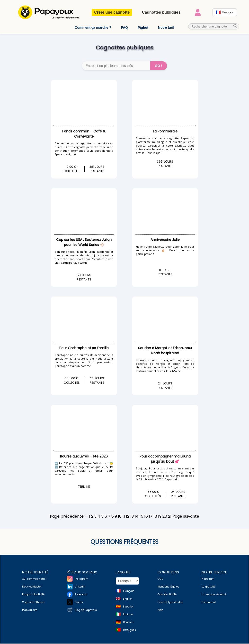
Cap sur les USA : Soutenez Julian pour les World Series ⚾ (84, 242)
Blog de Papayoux (86, 610)
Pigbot (143, 28)
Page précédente (67, 517)
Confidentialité (167, 595)
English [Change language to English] (128, 599)
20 (165, 517)
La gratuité (209, 587)
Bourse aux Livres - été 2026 (84, 457)
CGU (160, 579)
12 (128, 517)
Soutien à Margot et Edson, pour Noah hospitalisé (165, 351)
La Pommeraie (165, 131)
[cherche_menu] (235, 26)
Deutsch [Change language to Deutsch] (128, 622)
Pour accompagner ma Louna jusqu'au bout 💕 (165, 459)
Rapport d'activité (33, 595)
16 (146, 517)
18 (155, 517)
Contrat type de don (170, 602)
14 (137, 517)
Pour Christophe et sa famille (84, 348)
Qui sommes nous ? (35, 579)
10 (120, 517)
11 (124, 517)
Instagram (81, 579)
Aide (160, 610)
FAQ (124, 28)
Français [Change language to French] (129, 591)
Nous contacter (32, 587)
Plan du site (30, 610)
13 (132, 517)
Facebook (81, 595)
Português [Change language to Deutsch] (129, 630)
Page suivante (186, 517)
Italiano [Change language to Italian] (128, 615)
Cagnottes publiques (161, 12)
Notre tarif (166, 28)
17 (151, 517)
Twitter (79, 602)
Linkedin (80, 587)
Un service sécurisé (214, 595)
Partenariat (209, 602)
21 (170, 517)
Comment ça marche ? (93, 28)
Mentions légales (168, 587)
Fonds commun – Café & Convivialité (84, 134)
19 (160, 517)
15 (141, 517)
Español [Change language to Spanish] (128, 607)
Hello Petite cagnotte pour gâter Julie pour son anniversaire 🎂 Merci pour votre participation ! (165, 250)
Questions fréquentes (124, 542)
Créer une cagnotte (112, 12)
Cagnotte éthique (33, 602)
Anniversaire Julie (165, 240)
